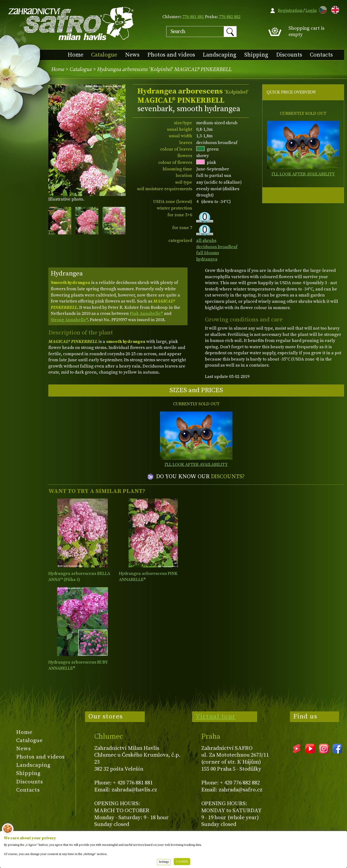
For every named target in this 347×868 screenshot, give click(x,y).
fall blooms (208, 253)
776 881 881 (193, 17)
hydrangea (207, 259)
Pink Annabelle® (146, 314)
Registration (290, 11)
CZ (322, 9)
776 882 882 (230, 17)
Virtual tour (216, 716)
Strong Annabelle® (69, 320)
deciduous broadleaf (217, 247)
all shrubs (206, 241)
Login (311, 11)
